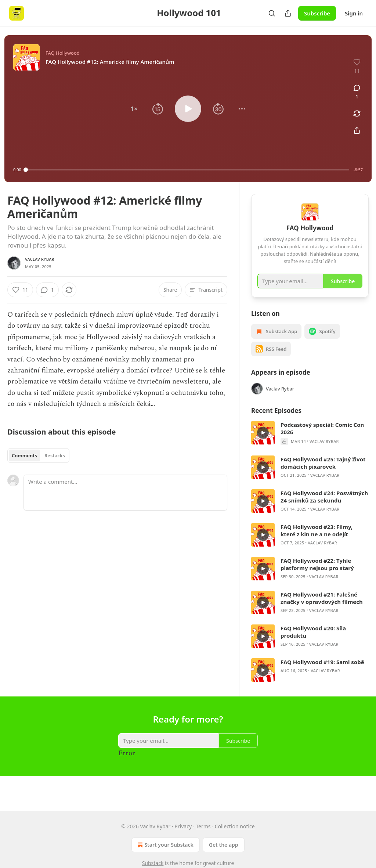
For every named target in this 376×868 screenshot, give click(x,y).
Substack (153, 863)
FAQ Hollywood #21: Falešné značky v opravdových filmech (322, 609)
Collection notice (235, 826)
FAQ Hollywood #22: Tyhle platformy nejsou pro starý (317, 575)
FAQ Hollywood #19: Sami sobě (322, 673)
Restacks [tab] (55, 455)
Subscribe (317, 13)
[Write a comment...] (125, 493)
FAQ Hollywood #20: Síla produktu (313, 642)
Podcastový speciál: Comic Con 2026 (322, 439)
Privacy (183, 826)
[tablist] (38, 455)
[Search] (272, 13)
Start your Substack (165, 845)
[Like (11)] (20, 290)
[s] (263, 443)
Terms (203, 826)
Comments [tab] (24, 455)
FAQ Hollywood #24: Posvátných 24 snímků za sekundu (324, 507)
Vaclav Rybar (40, 259)
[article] (310, 444)
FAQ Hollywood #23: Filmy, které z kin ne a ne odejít (317, 541)
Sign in (354, 13)
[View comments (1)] (357, 92)
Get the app (224, 845)
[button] (134, 109)
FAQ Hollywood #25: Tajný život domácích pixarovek (323, 473)
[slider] (187, 170)
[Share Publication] (288, 13)
